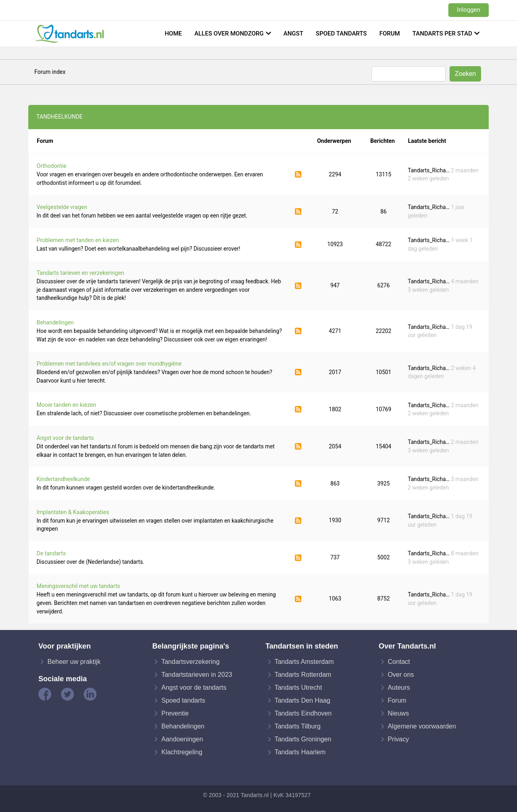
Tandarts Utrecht (298, 687)
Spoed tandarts (341, 33)
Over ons (401, 675)
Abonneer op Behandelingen (298, 331)
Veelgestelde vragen (62, 207)
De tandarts (51, 553)
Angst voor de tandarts (65, 438)
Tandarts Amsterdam (304, 662)
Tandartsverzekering (190, 662)
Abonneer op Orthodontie (298, 174)
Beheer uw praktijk (74, 662)
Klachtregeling (182, 752)
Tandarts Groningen (303, 739)
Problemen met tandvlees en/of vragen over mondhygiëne (109, 364)
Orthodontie (52, 166)
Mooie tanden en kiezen (67, 405)
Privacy (398, 739)
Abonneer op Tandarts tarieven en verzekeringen (298, 286)
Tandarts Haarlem (300, 752)
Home (173, 33)
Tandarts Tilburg (298, 726)
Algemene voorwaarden (422, 726)
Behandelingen (55, 322)
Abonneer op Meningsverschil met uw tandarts (298, 599)
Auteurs (399, 687)
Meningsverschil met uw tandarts (79, 586)
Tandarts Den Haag (303, 700)
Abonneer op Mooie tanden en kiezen (298, 409)
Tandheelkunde (60, 117)
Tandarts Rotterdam (303, 675)
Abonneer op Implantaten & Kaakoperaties (298, 521)
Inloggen (469, 10)
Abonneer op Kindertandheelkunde (298, 483)
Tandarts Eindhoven (303, 713)
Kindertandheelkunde (63, 479)
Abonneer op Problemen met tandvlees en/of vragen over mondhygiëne (298, 372)
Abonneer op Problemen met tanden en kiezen (298, 245)
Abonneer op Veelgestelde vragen (298, 211)
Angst (293, 33)
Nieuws (398, 713)
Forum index (50, 72)
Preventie (175, 713)
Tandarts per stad (442, 33)
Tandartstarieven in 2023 (197, 675)
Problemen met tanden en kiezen (78, 240)
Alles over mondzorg (229, 33)
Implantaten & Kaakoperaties (73, 512)
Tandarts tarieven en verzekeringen (81, 273)
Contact (399, 662)
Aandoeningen (182, 739)
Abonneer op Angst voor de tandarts (298, 446)
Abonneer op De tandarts (298, 558)
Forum (390, 33)
